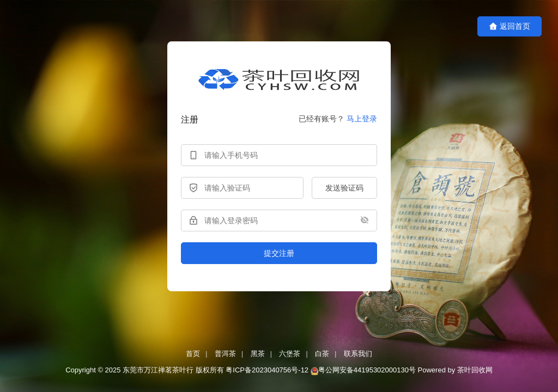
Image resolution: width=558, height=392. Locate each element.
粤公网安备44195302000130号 (367, 370)
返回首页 (510, 26)
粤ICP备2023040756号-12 (267, 370)
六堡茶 (290, 354)
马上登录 (362, 119)
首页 (193, 354)
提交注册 (279, 253)
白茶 (322, 354)
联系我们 (358, 354)
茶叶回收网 (475, 370)
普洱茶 (225, 354)
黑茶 (258, 354)
